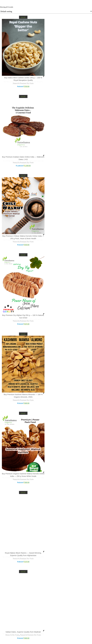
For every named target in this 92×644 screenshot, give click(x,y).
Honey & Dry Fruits (12, 631)
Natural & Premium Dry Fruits (23, 83)
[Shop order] (46, 11)
